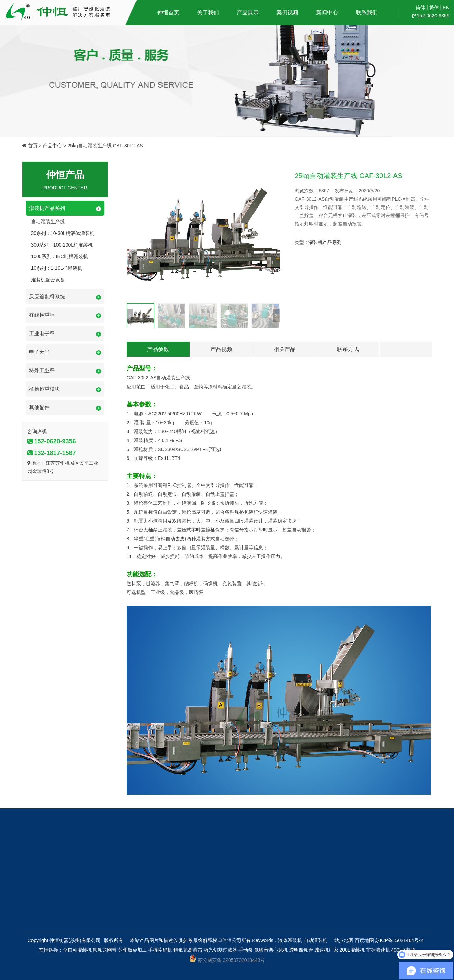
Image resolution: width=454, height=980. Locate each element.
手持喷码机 (160, 950)
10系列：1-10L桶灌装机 (57, 268)
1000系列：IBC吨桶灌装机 (60, 256)
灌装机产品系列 (325, 242)
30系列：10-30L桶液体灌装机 (63, 233)
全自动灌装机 (77, 950)
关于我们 (208, 12)
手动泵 (246, 950)
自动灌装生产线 (48, 222)
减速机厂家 (326, 950)
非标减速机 (378, 950)
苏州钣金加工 (132, 950)
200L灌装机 (352, 950)
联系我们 (367, 12)
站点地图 (344, 940)
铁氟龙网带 (105, 950)
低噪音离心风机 (271, 950)
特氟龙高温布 (188, 950)
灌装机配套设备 (48, 280)
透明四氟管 (301, 950)
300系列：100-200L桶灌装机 (62, 245)
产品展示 (248, 12)
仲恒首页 (168, 12)
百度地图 (364, 940)
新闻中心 (327, 12)
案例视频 (287, 12)
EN (446, 8)
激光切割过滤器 (220, 950)
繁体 (434, 8)
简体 (420, 8)
